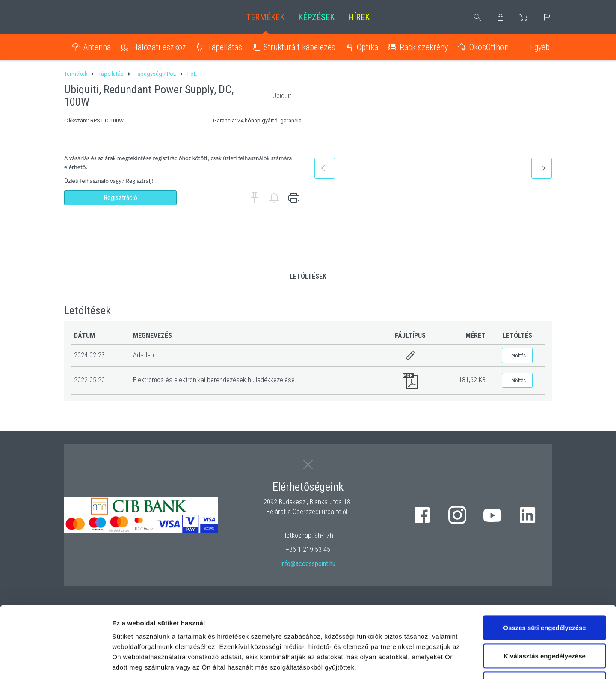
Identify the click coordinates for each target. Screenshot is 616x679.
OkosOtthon (489, 47)
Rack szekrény (424, 47)
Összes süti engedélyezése (544, 556)
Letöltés (517, 356)
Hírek (359, 17)
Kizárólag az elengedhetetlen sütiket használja (545, 618)
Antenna (97, 47)
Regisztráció (120, 198)
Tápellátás (225, 47)
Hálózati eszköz (159, 47)
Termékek (265, 17)
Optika (367, 47)
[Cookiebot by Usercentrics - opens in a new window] (55, 662)
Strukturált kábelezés (299, 47)
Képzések (316, 17)
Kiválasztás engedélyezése (545, 585)
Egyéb (540, 47)
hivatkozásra (262, 616)
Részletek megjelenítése (486, 662)
